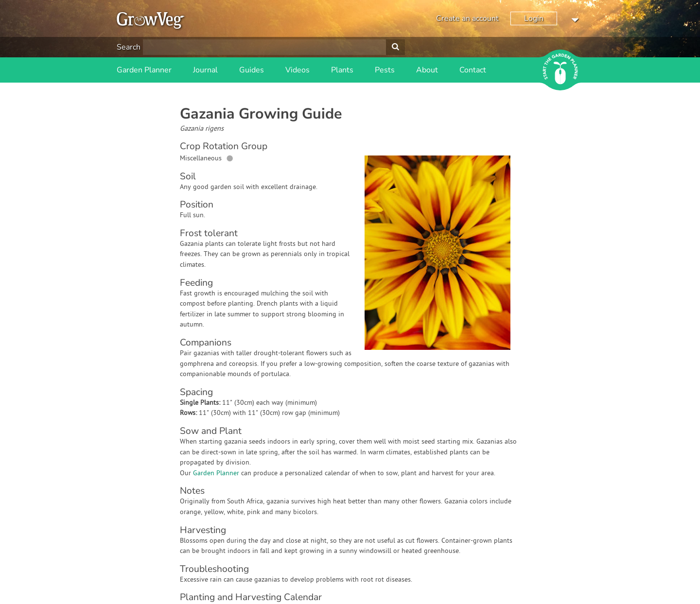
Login (534, 18)
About (427, 70)
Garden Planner (144, 70)
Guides (252, 70)
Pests (385, 70)
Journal (205, 70)
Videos (297, 70)
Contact (473, 70)
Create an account (467, 18)
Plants (342, 70)
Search (129, 47)
